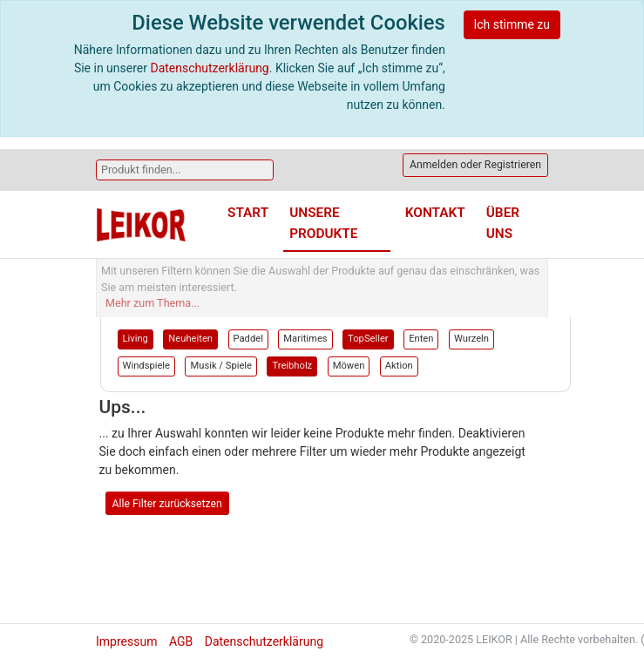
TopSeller (368, 339)
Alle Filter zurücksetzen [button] (167, 504)
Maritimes (305, 339)
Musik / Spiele (221, 366)
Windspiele (147, 366)
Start (248, 213)
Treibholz (292, 366)
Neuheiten (190, 339)
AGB (181, 641)
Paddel (248, 339)
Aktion (399, 366)
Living (136, 339)
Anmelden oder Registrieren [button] (475, 165)
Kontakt (435, 213)
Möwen (349, 366)
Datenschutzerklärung (209, 68)
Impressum (126, 641)
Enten (421, 339)
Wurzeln (471, 339)
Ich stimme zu (512, 24)
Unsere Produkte (323, 223)
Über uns (503, 223)
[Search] (185, 170)
